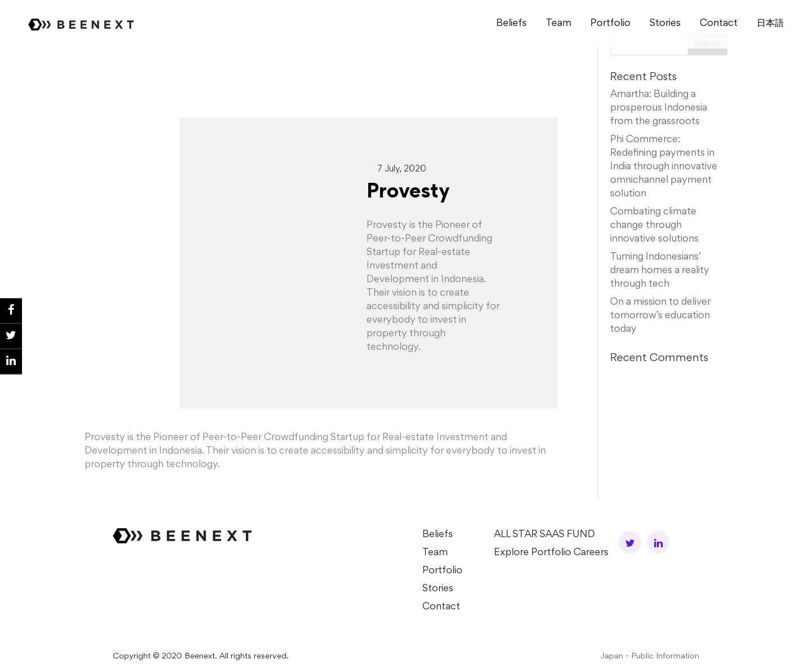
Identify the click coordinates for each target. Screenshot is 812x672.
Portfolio (610, 24)
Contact (719, 24)
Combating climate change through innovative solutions (654, 226)
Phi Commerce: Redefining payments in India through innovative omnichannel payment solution (664, 167)
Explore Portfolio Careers (551, 553)
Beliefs (511, 24)
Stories (665, 24)
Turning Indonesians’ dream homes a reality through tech (660, 271)
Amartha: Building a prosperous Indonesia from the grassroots (659, 108)
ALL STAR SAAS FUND (544, 535)
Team (559, 24)
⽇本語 (770, 24)
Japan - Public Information (650, 656)
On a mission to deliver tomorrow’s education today (660, 316)
